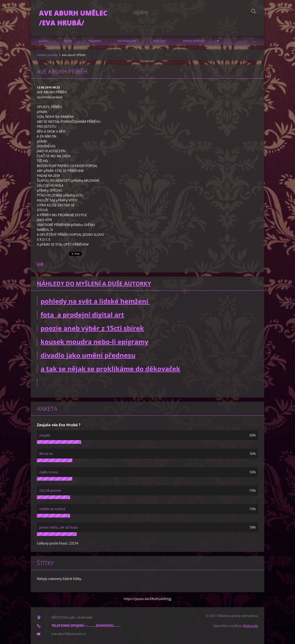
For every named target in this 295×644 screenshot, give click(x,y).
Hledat (254, 12)
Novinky (95, 41)
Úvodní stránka (47, 55)
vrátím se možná (52, 509)
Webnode (251, 626)
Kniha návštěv (194, 41)
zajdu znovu (49, 472)
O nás (43, 41)
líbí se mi (46, 454)
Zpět (40, 264)
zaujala (45, 435)
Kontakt (160, 41)
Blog (68, 41)
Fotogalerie (127, 41)
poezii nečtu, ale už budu (59, 527)
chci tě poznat (50, 490)
